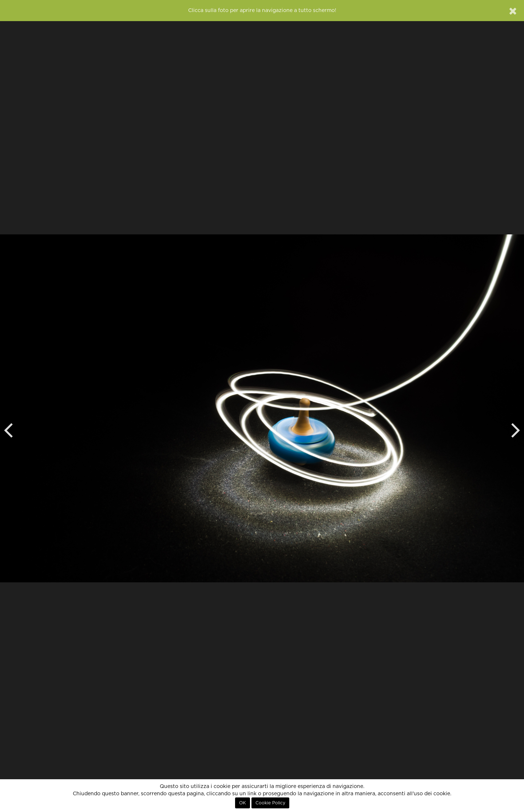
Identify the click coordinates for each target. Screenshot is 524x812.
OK (243, 803)
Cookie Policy (270, 803)
